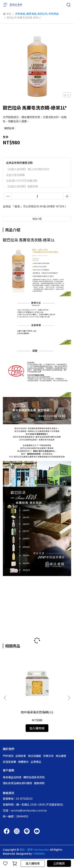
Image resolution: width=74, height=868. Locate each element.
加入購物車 (33, 863)
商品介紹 (37, 219)
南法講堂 (61, 756)
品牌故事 (21, 756)
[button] (69, 698)
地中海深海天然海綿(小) (37, 712)
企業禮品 (36, 762)
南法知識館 (35, 756)
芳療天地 (48, 756)
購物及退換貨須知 (34, 777)
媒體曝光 (23, 762)
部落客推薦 (9, 762)
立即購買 (59, 863)
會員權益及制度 (12, 777)
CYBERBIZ (39, 853)
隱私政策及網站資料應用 (17, 783)
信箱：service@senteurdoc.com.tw (25, 810)
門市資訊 (8, 756)
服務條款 (39, 783)
